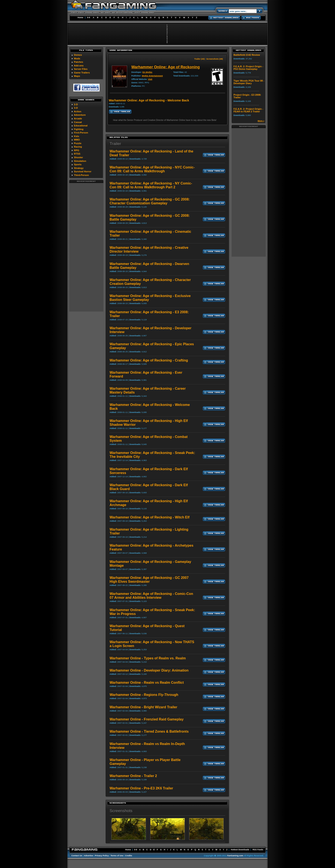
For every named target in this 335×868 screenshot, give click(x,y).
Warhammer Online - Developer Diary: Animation (149, 670)
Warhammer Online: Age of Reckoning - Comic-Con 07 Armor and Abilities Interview (151, 596)
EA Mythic (147, 72)
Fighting (79, 129)
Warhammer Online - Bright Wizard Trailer (143, 707)
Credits (129, 856)
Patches (79, 62)
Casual (78, 122)
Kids (76, 136)
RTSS (77, 154)
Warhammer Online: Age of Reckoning (166, 67)
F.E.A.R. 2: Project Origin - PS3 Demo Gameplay (248, 68)
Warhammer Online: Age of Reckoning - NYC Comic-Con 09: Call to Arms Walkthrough (152, 169)
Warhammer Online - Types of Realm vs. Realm (148, 658)
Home (80, 17)
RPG (76, 150)
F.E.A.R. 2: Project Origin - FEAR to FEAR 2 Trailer (248, 110)
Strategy (79, 168)
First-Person (81, 133)
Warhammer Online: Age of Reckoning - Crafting (149, 360)
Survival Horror (83, 171)
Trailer (115, 144)
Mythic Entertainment (152, 76)
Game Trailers (82, 73)
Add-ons (79, 66)
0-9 (89, 17)
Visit (150, 79)
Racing (78, 147)
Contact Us (77, 856)
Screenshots (121, 811)
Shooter (78, 157)
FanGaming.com (235, 856)
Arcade (78, 119)
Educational (81, 126)
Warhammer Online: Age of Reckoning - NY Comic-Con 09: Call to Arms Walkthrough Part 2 (151, 185)
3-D (76, 108)
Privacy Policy (102, 856)
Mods (77, 59)
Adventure (80, 115)
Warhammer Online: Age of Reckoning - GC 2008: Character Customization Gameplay (150, 201)
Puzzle (78, 143)
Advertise (88, 856)
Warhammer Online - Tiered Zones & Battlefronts (149, 731)
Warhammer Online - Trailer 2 (133, 776)
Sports (78, 164)
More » (261, 121)
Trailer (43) (199, 59)
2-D (76, 104)
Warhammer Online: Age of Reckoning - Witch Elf (150, 517)
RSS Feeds (258, 850)
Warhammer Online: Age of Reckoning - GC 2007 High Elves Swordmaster (149, 580)
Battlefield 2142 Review (247, 55)
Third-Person (81, 175)
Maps (77, 76)
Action (78, 111)
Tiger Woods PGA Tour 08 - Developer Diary (249, 82)
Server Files (81, 69)
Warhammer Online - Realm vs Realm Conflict (147, 683)
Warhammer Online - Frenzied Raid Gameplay (147, 719)
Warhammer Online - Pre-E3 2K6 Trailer (141, 788)
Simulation (80, 161)
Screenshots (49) (215, 59)
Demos (78, 55)
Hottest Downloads (240, 850)
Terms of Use (117, 856)
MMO (77, 140)
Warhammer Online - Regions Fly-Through (144, 695)
